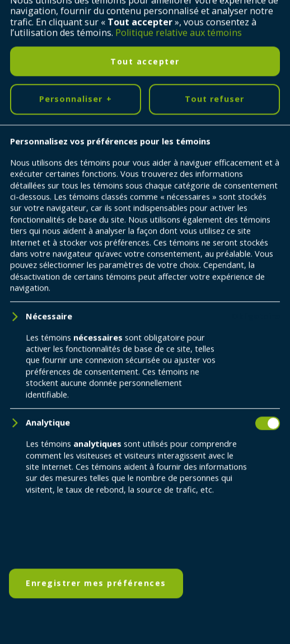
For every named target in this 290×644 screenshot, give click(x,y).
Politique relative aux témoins (179, 534)
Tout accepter (145, 562)
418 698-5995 (170, 456)
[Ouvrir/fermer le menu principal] (265, 25)
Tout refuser (214, 600)
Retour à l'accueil (77, 273)
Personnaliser (76, 601)
